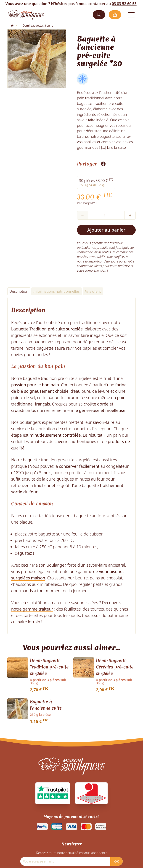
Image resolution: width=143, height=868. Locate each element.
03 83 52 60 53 (124, 4)
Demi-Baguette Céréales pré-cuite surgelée (115, 667)
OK (117, 861)
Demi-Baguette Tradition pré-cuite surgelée (49, 667)
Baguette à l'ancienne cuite (46, 705)
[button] (99, 15)
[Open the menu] (131, 15)
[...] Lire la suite (113, 147)
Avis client (93, 291)
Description (19, 291)
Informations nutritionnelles (57, 291)
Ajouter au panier (106, 230)
